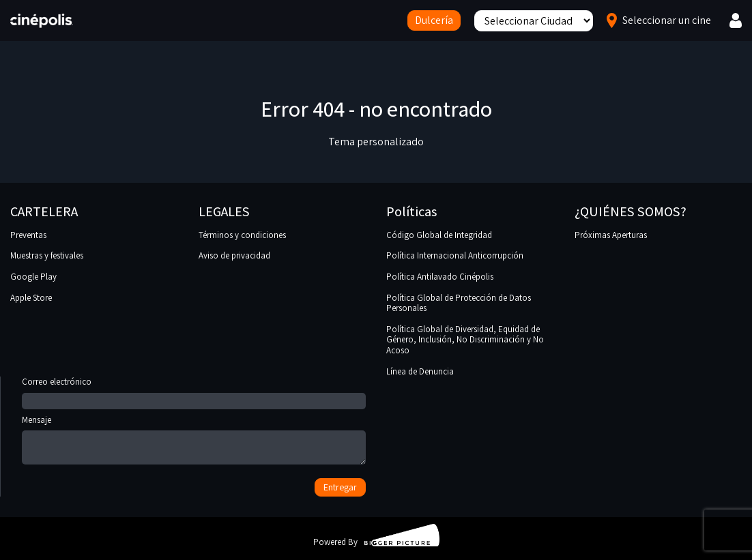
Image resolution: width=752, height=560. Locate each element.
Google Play (33, 277)
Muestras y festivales (47, 255)
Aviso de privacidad (234, 255)
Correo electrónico (194, 392)
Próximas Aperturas (611, 235)
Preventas (28, 235)
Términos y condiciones (242, 235)
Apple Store (31, 298)
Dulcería (434, 20)
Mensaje (194, 441)
